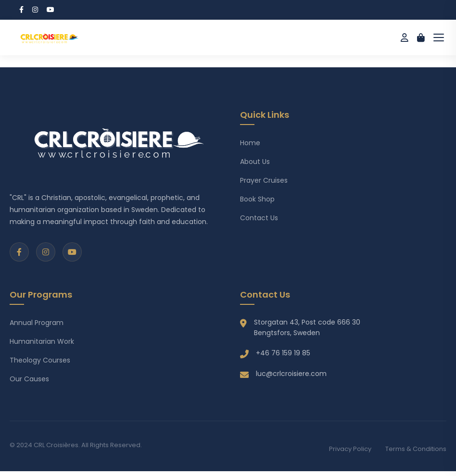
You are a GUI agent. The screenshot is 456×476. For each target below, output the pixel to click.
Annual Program (37, 323)
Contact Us (259, 218)
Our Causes (29, 379)
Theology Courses (40, 360)
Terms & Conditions (416, 449)
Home (250, 143)
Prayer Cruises (264, 180)
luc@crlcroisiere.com (291, 374)
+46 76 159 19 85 (283, 353)
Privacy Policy (350, 449)
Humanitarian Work (42, 341)
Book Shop (257, 199)
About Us (255, 162)
